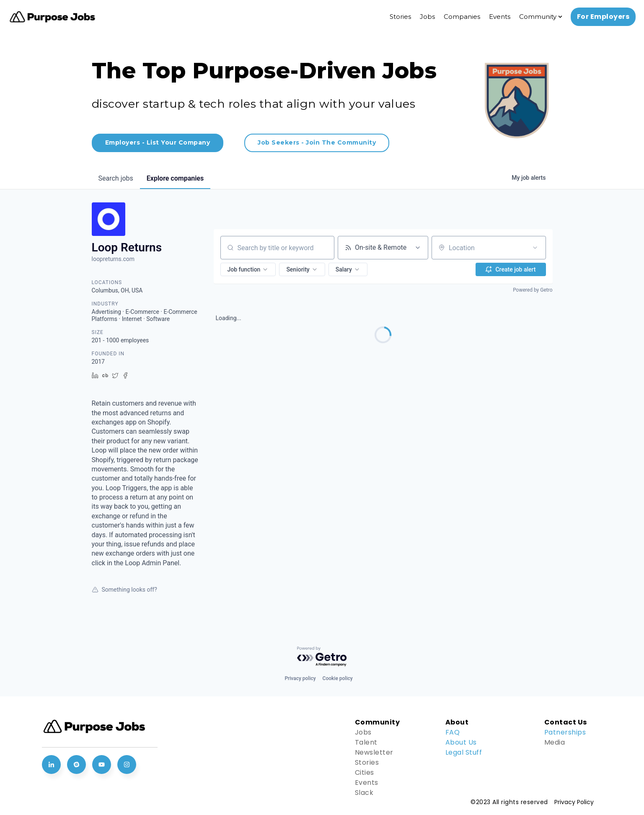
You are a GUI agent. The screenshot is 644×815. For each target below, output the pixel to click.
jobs (116, 178)
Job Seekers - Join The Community (317, 142)
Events (500, 17)
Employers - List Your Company (158, 142)
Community (538, 17)
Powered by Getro (533, 290)
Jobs (427, 17)
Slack (364, 793)
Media (555, 742)
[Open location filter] (535, 248)
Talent (366, 742)
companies (175, 178)
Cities (365, 772)
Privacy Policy (574, 802)
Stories (400, 17)
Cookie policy (338, 678)
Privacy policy (300, 678)
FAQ (453, 732)
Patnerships (565, 732)
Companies (462, 17)
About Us (461, 742)
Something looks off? (124, 590)
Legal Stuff (464, 752)
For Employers (603, 17)
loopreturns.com (113, 259)
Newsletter (374, 752)
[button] (248, 269)
